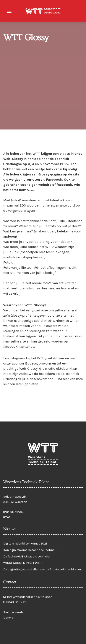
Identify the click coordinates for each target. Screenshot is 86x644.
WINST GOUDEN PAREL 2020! (23, 563)
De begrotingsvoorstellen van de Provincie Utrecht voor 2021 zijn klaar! (42, 571)
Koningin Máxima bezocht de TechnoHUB (32, 550)
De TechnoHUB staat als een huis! (27, 556)
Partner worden (14, 612)
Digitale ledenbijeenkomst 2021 (25, 544)
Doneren (9, 618)
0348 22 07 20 (16, 602)
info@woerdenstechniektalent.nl (30, 597)
